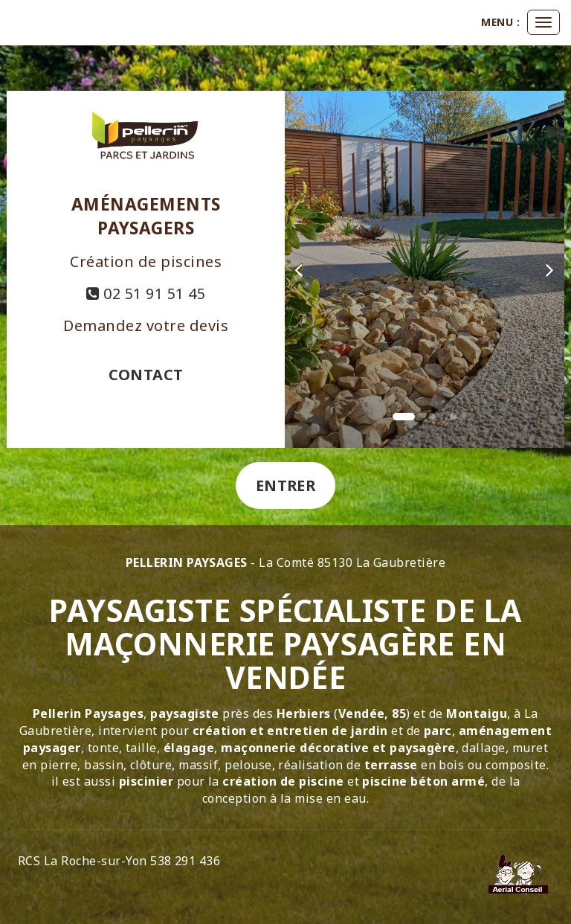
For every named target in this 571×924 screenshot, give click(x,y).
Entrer (286, 485)
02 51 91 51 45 (146, 293)
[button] (299, 269)
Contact (146, 375)
